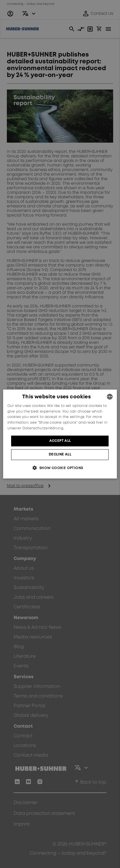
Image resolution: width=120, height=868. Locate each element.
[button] (60, 468)
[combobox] (110, 397)
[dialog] (60, 434)
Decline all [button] (60, 454)
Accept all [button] (60, 441)
